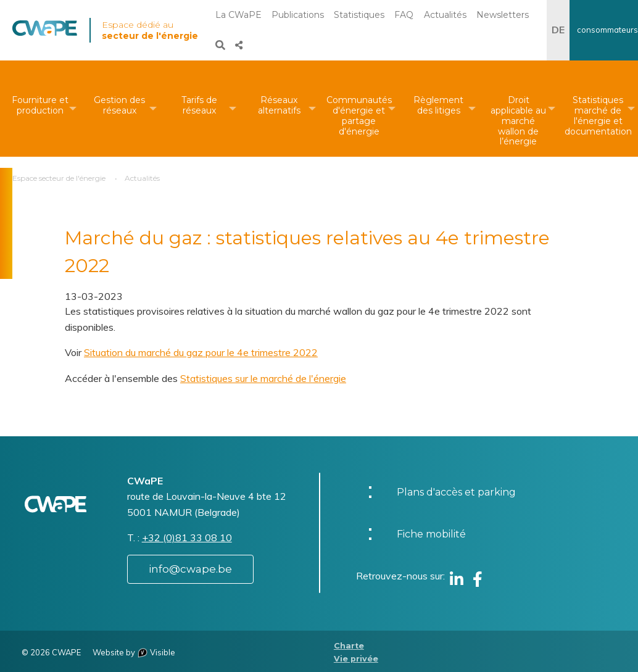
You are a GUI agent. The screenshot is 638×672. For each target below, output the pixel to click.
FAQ (404, 15)
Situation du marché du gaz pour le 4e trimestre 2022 (201, 352)
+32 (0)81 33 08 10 (187, 537)
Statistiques (359, 15)
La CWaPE (238, 15)
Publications (298, 15)
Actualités (445, 15)
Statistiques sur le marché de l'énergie (263, 378)
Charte (349, 646)
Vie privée (356, 659)
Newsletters (503, 15)
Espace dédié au (150, 30)
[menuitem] (40, 109)
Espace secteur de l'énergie (59, 178)
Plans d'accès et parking (456, 492)
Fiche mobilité (431, 534)
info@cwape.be (190, 569)
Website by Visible (134, 652)
